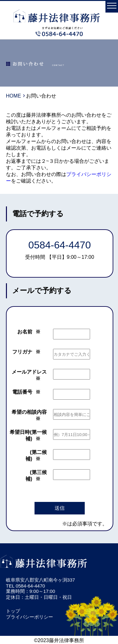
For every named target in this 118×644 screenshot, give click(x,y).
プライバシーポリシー (29, 617)
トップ (13, 611)
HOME (13, 96)
